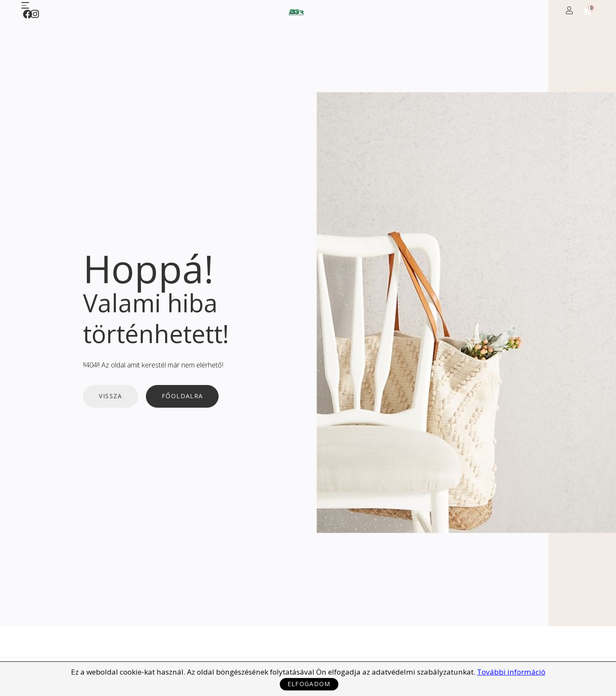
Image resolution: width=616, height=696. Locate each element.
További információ (511, 672)
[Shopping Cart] (587, 11)
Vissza (111, 396)
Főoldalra (182, 396)
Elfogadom (309, 684)
